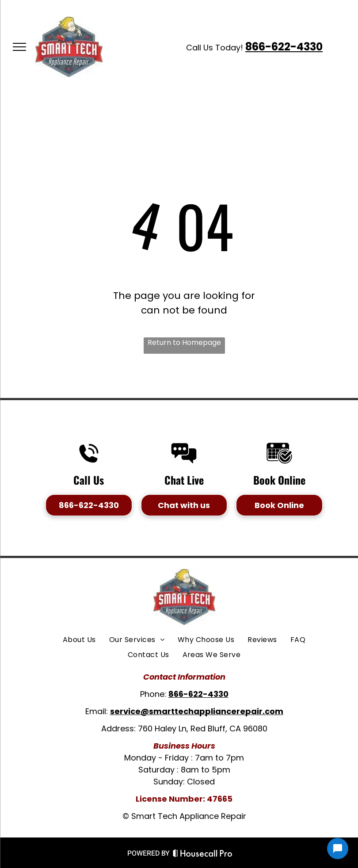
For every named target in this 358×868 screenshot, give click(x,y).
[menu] (19, 47)
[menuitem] (79, 640)
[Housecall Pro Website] (203, 855)
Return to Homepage (184, 342)
